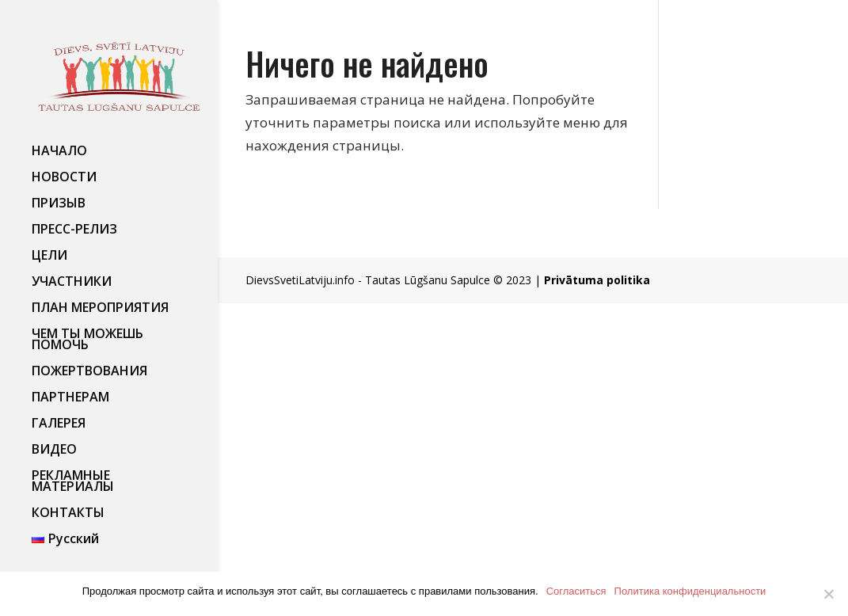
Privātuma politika (597, 280)
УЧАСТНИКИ (72, 283)
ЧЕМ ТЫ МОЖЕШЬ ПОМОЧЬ (87, 340)
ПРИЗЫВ (59, 204)
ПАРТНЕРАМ (70, 398)
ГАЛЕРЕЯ (59, 424)
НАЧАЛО (59, 152)
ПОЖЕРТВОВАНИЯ (89, 372)
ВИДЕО (54, 451)
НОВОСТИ (64, 178)
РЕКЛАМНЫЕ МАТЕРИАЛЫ (73, 482)
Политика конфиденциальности (690, 591)
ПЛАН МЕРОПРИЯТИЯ (100, 309)
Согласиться (576, 591)
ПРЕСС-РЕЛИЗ (74, 230)
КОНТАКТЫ (68, 514)
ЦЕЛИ (49, 257)
